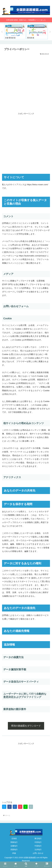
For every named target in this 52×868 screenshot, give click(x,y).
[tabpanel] (15, 32)
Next (50, 32)
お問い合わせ (38, 853)
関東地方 (14, 842)
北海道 (14, 838)
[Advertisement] (26, 83)
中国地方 (38, 846)
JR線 (14, 853)
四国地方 (14, 850)
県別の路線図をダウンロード (26, 726)
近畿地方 (14, 846)
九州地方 (38, 850)
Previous (2, 32)
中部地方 (38, 842)
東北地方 (38, 838)
